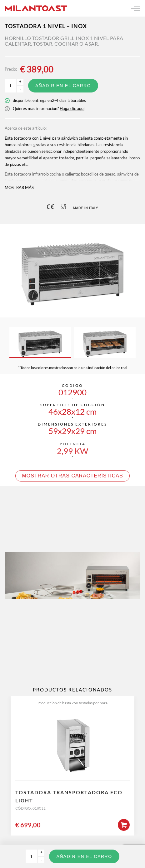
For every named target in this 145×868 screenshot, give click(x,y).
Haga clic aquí (72, 108)
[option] (72, 271)
